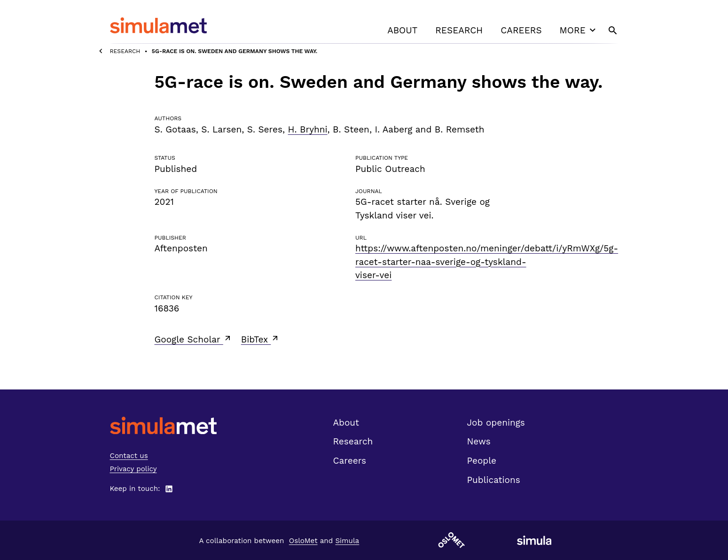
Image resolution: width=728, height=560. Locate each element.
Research (459, 30)
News (479, 441)
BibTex (261, 339)
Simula (347, 541)
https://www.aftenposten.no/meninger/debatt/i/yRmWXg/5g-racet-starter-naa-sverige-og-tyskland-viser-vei (487, 262)
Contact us (129, 456)
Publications (494, 480)
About (402, 30)
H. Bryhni (308, 129)
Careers (521, 30)
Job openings (496, 423)
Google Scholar (193, 339)
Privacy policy (133, 469)
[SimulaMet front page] (163, 425)
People (482, 461)
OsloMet (303, 541)
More (579, 30)
